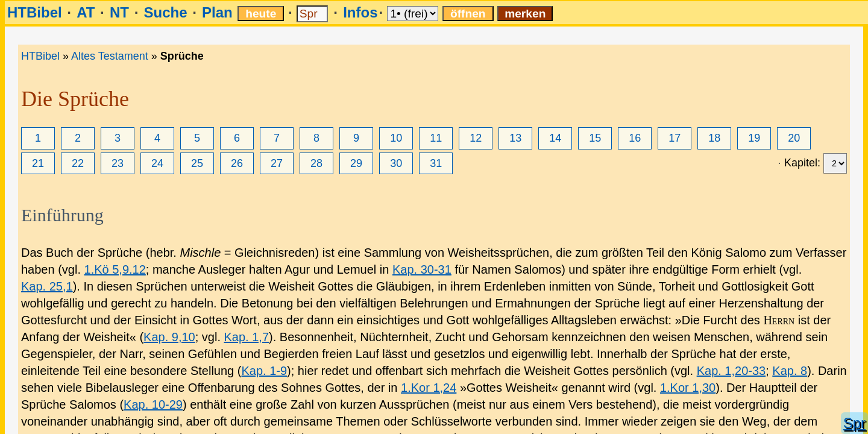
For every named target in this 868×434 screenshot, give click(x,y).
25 (197, 163)
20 (794, 138)
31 (436, 163)
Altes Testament (110, 56)
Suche (165, 12)
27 (277, 163)
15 (595, 138)
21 (38, 163)
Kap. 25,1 (47, 286)
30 (396, 163)
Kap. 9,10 (169, 337)
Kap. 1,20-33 (731, 371)
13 (515, 138)
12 (476, 138)
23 (118, 163)
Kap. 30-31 (422, 269)
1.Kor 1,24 (429, 388)
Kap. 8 (790, 371)
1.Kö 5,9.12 (115, 269)
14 (555, 138)
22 (78, 163)
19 (754, 138)
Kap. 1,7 (247, 337)
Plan (217, 12)
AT (86, 12)
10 (396, 138)
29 (356, 163)
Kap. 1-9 (264, 371)
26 (237, 163)
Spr (854, 423)
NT (119, 12)
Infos (360, 12)
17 (675, 138)
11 (436, 138)
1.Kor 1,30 (688, 388)
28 (316, 163)
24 (157, 163)
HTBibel (35, 12)
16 (635, 138)
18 (714, 138)
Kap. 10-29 (153, 404)
